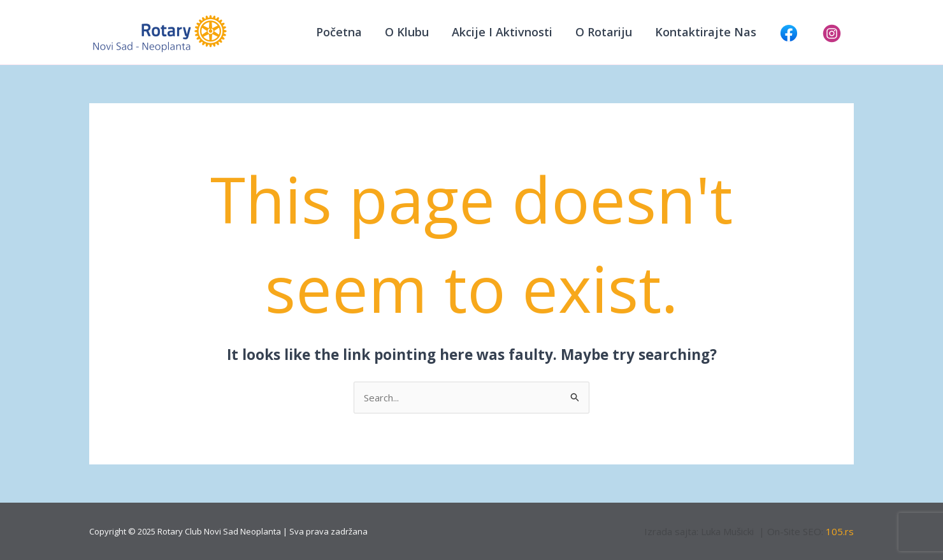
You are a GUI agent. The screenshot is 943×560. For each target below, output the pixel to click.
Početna (339, 32)
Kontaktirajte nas (706, 32)
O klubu (407, 32)
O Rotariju (604, 32)
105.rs (840, 531)
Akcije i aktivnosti (502, 32)
